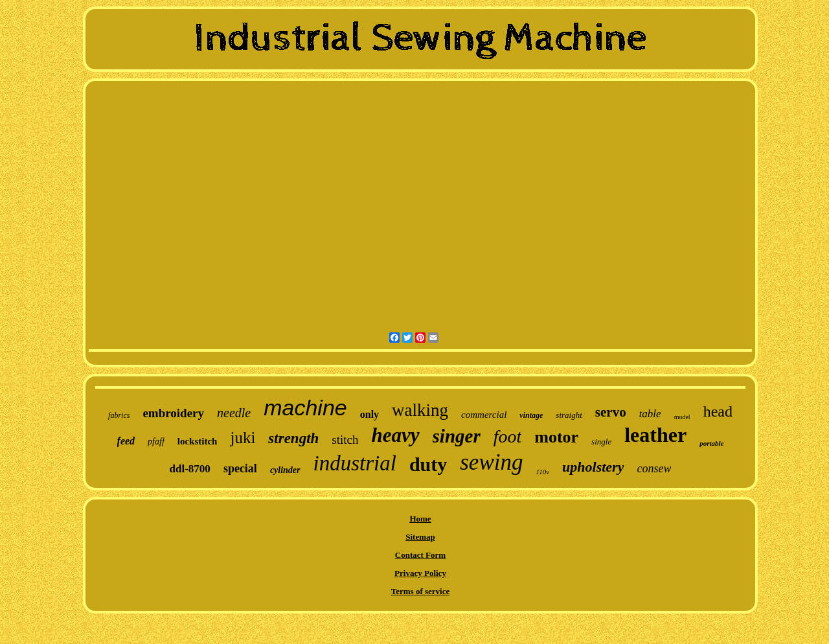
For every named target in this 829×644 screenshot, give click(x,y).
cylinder (285, 470)
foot (508, 436)
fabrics (119, 415)
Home (420, 519)
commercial (484, 415)
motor (556, 437)
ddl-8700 (190, 469)
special (240, 468)
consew (654, 468)
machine (305, 408)
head (718, 411)
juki (243, 438)
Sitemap (420, 537)
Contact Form (420, 555)
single (601, 442)
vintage (531, 415)
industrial (355, 463)
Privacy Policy (420, 573)
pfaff (156, 442)
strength (293, 438)
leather (655, 435)
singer (457, 436)
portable (711, 443)
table (650, 414)
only (369, 414)
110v (542, 472)
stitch (345, 440)
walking (420, 410)
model (682, 417)
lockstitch (198, 441)
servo (611, 412)
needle (234, 413)
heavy (396, 435)
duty (428, 464)
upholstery (593, 467)
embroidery (173, 413)
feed (126, 441)
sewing (491, 462)
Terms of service (421, 591)
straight (569, 415)
